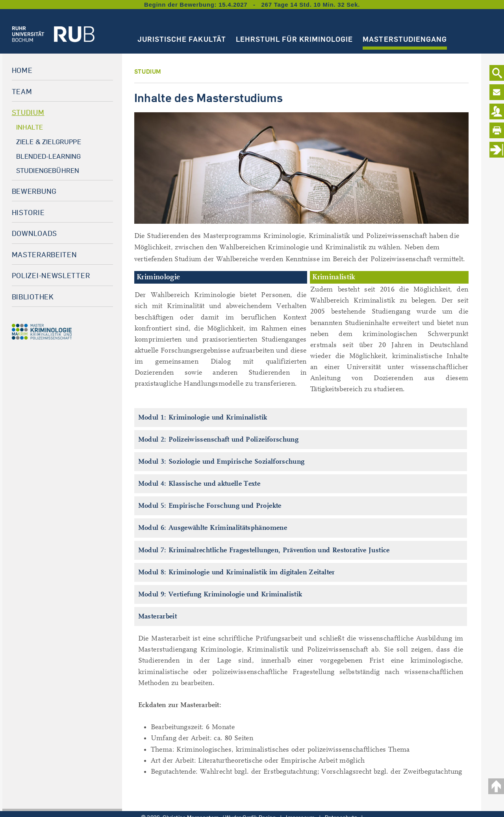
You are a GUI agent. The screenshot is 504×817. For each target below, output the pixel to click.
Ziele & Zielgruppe (49, 142)
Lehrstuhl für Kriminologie (294, 39)
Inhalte (30, 127)
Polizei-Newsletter (51, 275)
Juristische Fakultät (182, 39)
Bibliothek (33, 297)
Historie (28, 212)
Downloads (34, 233)
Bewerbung (34, 191)
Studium (28, 112)
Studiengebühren (48, 170)
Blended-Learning (49, 156)
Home (22, 70)
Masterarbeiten (44, 254)
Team (22, 91)
